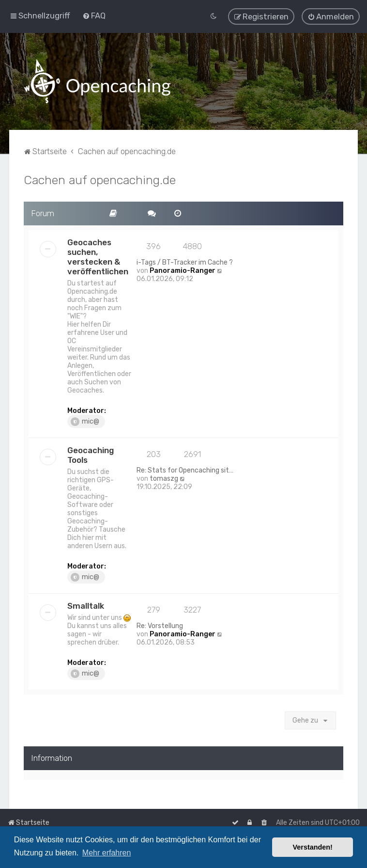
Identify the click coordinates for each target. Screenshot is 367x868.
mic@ (85, 421)
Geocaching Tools (91, 454)
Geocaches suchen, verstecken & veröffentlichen (98, 256)
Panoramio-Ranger (183, 270)
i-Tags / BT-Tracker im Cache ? (185, 261)
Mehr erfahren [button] (107, 853)
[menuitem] (94, 16)
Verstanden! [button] (313, 847)
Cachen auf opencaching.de (100, 179)
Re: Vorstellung (160, 625)
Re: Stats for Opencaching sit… (185, 469)
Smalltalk (86, 605)
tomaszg (164, 478)
